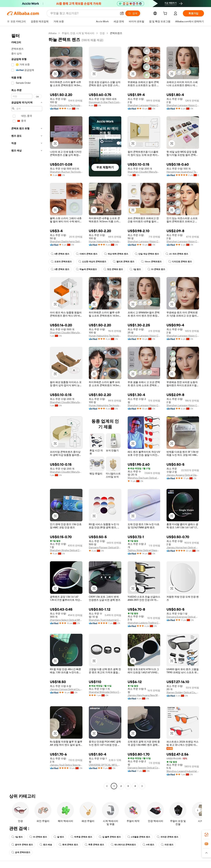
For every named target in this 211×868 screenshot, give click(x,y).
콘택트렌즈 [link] (116, 33)
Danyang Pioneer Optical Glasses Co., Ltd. (105, 547)
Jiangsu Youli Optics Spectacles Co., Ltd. (66, 765)
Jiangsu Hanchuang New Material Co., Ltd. (144, 695)
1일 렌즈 (135, 269)
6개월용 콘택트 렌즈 (139, 837)
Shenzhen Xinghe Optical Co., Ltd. (66, 550)
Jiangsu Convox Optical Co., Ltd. (66, 689)
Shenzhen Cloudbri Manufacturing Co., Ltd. (144, 172)
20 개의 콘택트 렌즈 (177, 254)
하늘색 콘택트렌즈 (86, 269)
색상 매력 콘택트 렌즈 (116, 254)
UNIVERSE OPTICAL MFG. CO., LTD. (105, 765)
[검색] (133, 13)
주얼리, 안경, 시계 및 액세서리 (78, 33)
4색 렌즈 (148, 845)
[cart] (166, 14)
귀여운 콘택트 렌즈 (168, 837)
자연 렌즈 (167, 845)
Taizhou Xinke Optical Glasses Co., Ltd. (144, 550)
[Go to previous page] (107, 786)
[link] (206, 835)
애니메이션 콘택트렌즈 (123, 845)
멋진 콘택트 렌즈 (113, 269)
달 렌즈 (59, 837)
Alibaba (52, 33)
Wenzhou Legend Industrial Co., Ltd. (183, 771)
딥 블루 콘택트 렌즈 (110, 837)
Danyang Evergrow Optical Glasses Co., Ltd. (183, 617)
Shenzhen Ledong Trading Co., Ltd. (144, 623)
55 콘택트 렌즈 (156, 269)
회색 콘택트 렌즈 (68, 845)
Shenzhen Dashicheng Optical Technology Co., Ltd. (66, 241)
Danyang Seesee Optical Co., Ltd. (144, 768)
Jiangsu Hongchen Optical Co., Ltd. (183, 547)
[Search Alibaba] (84, 13)
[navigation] (27, 410)
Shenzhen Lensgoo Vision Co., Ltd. (144, 105)
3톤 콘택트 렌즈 (60, 269)
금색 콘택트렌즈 (21, 852)
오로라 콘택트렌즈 (61, 262)
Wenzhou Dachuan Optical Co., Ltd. (144, 478)
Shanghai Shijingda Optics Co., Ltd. (105, 692)
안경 (102, 33)
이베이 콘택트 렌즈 (87, 254)
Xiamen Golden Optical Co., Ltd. (183, 692)
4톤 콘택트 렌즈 (60, 254)
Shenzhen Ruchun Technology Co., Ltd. (66, 172)
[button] (122, 13)
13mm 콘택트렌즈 (151, 262)
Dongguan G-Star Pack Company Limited (105, 102)
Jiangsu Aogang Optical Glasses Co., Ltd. (183, 475)
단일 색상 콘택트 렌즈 (147, 254)
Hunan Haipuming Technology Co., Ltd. (66, 105)
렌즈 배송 (46, 845)
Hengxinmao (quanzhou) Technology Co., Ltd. (183, 172)
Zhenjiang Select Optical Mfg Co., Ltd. (66, 620)
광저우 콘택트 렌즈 (22, 845)
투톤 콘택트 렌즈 (94, 845)
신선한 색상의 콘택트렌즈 (92, 262)
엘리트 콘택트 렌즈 (124, 262)
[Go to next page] (142, 786)
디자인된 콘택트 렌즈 (180, 262)
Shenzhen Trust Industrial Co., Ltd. (105, 620)
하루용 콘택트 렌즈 (81, 837)
